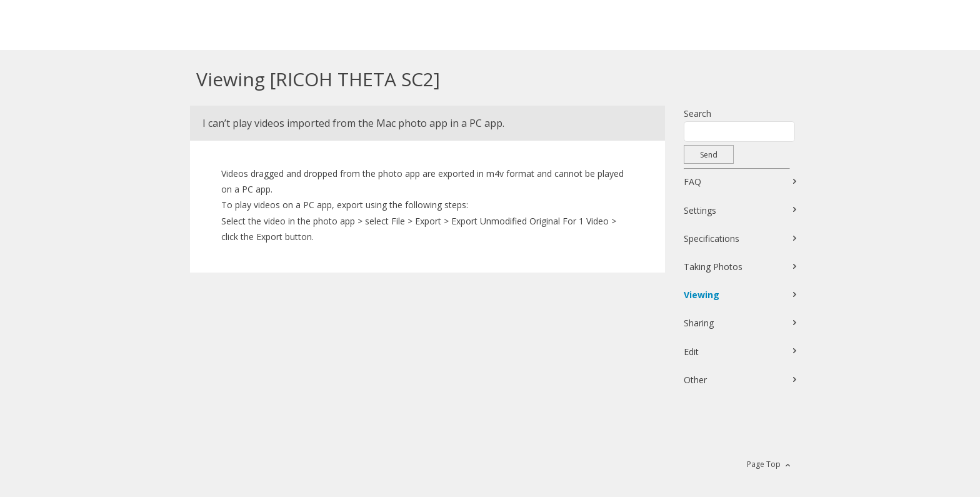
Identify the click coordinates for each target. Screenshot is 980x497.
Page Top (764, 464)
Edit (691, 352)
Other (695, 380)
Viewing (702, 295)
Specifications (712, 238)
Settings (700, 210)
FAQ (692, 182)
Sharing (699, 323)
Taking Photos (713, 267)
